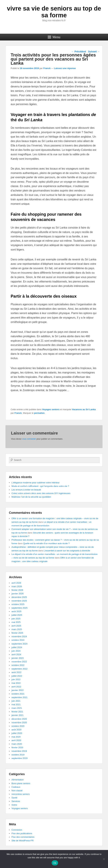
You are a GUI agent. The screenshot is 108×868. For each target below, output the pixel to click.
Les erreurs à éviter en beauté (26, 490)
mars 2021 (17, 708)
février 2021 (17, 712)
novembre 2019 (19, 751)
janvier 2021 (18, 715)
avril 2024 (16, 654)
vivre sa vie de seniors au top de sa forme (54, 12)
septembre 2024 (20, 644)
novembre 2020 (19, 723)
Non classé (17, 791)
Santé (14, 798)
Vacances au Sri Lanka (84, 409)
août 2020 (16, 730)
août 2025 (16, 611)
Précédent (79, 52)
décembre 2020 (19, 719)
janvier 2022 (18, 690)
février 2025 (17, 633)
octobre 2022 (18, 665)
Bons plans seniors (21, 783)
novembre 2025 (19, 601)
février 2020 (17, 748)
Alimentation (18, 780)
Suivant (94, 52)
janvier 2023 (18, 658)
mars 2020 (17, 744)
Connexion (17, 830)
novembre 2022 (19, 662)
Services (16, 801)
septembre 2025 (20, 608)
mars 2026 (17, 586)
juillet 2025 (17, 615)
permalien (39, 413)
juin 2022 (16, 679)
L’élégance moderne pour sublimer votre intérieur (36, 483)
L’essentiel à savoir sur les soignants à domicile (67, 551)
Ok (55, 863)
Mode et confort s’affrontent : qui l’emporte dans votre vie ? (40, 486)
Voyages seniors (51, 409)
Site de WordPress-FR (23, 841)
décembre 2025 (19, 597)
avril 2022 (16, 687)
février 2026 (17, 590)
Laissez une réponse (65, 68)
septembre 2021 (20, 697)
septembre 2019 (20, 758)
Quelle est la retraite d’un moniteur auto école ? (46, 543)
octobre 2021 (18, 694)
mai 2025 (16, 622)
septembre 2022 (20, 669)
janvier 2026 (18, 594)
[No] (104, 859)
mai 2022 (16, 683)
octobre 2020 (18, 726)
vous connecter (29, 439)
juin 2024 (16, 651)
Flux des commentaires (23, 837)
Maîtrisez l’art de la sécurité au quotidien (31, 497)
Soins (14, 805)
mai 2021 (16, 704)
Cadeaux (16, 787)
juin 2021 (16, 701)
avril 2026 (16, 583)
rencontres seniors (21, 794)
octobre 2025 (18, 604)
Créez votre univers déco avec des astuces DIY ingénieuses (41, 493)
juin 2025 (16, 619)
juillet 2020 (17, 733)
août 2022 (16, 672)
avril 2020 (16, 740)
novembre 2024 (19, 636)
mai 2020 (16, 737)
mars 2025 (17, 629)
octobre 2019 (18, 755)
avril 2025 (16, 626)
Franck (47, 68)
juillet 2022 (17, 676)
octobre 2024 (18, 640)
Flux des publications (22, 833)
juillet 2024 (17, 647)
